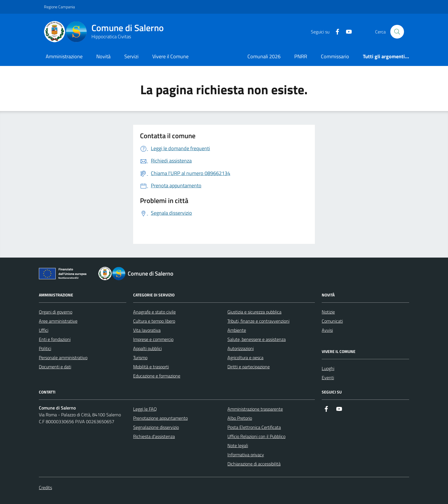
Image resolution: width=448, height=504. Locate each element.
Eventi (328, 378)
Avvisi (327, 330)
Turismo (140, 358)
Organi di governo (56, 312)
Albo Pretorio (240, 418)
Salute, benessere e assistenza (257, 339)
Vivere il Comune (170, 56)
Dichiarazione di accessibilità (254, 464)
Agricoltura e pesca (245, 358)
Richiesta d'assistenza (154, 436)
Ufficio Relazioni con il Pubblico (256, 436)
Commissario (335, 56)
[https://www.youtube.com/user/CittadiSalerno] (347, 32)
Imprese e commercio (153, 339)
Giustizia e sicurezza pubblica (254, 312)
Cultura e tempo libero (154, 321)
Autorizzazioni (241, 348)
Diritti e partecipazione (249, 367)
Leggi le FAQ (145, 409)
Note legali (238, 445)
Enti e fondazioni (55, 339)
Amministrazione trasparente (255, 409)
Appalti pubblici (147, 348)
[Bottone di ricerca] (397, 32)
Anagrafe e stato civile (154, 312)
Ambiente (237, 330)
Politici (45, 348)
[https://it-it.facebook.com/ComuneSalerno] (335, 32)
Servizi (131, 56)
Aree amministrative (58, 321)
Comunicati (332, 321)
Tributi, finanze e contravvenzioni (258, 321)
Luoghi (328, 368)
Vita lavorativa (147, 330)
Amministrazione (64, 56)
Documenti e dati (55, 367)
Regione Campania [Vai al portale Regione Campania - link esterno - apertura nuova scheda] (59, 7)
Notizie (328, 312)
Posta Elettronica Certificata (254, 427)
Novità (103, 56)
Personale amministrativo (63, 358)
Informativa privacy (246, 455)
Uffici (44, 330)
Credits (45, 487)
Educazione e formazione (157, 376)
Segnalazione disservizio (156, 427)
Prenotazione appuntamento (160, 418)
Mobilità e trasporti (151, 367)
